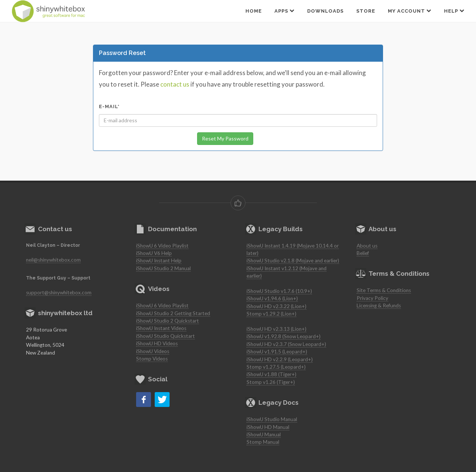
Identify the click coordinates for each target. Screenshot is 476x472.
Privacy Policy (372, 298)
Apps (284, 11)
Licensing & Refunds (379, 305)
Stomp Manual (263, 442)
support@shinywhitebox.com (59, 292)
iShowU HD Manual (268, 427)
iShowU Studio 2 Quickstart (168, 321)
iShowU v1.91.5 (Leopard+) (277, 352)
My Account (410, 11)
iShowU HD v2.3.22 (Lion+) (276, 306)
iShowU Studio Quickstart (165, 336)
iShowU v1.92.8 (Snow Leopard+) (284, 336)
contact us (175, 84)
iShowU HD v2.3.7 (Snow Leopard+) (286, 344)
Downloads (325, 11)
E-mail (109, 106)
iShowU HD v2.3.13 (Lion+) (276, 329)
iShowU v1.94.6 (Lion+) (272, 298)
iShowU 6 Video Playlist (162, 246)
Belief (363, 253)
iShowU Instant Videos (161, 328)
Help (454, 11)
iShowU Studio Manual (272, 419)
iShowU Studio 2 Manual (163, 268)
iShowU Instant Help (159, 261)
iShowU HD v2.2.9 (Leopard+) (280, 359)
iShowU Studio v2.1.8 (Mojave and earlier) (293, 261)
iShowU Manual (264, 434)
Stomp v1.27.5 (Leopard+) (276, 367)
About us (367, 246)
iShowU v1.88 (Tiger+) (271, 374)
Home (254, 11)
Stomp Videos (152, 359)
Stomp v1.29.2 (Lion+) (271, 314)
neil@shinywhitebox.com (53, 260)
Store (366, 11)
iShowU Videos (153, 351)
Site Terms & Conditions (384, 290)
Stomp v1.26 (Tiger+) (271, 382)
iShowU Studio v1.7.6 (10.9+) (279, 291)
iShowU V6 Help (154, 253)
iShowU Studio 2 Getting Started (173, 313)
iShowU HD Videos (157, 343)
